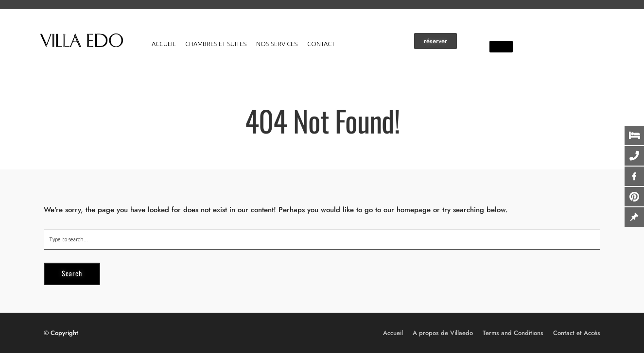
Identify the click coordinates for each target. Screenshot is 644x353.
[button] (435, 41)
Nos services (277, 44)
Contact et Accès (577, 333)
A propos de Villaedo (443, 333)
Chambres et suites (216, 44)
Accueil (164, 44)
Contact (321, 44)
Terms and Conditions (513, 333)
